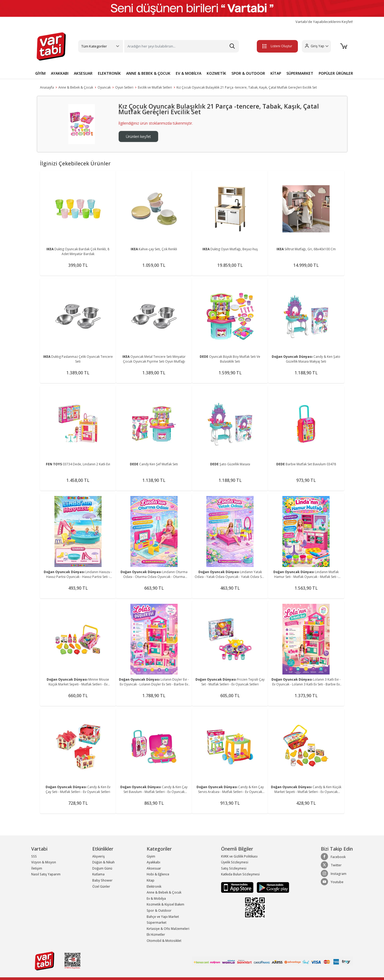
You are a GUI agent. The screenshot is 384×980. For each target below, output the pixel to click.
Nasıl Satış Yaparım (46, 874)
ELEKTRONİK (109, 73)
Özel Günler (101, 886)
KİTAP (276, 73)
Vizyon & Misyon (44, 862)
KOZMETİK (216, 73)
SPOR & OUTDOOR (248, 73)
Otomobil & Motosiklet (164, 941)
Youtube (332, 882)
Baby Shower (102, 880)
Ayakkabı (153, 862)
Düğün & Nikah (103, 862)
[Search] (182, 46)
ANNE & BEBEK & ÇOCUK (148, 73)
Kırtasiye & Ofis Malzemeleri (168, 929)
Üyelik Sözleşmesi (235, 862)
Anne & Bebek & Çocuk (76, 87)
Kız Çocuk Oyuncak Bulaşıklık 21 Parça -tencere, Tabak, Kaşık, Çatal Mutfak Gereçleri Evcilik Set (247, 87)
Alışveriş (99, 856)
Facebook (333, 857)
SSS (34, 856)
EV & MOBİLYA (189, 73)
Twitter (331, 865)
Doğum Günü (102, 868)
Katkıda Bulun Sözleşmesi (240, 874)
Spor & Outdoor (159, 910)
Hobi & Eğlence (158, 874)
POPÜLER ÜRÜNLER (336, 73)
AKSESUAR (83, 73)
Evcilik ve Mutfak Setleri (155, 87)
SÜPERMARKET (300, 73)
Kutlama (98, 874)
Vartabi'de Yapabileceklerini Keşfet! (324, 22)
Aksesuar (154, 868)
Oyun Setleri (124, 87)
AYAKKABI (60, 73)
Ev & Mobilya (156, 898)
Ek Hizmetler (156, 935)
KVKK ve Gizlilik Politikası (239, 856)
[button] (316, 46)
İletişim (37, 868)
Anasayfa (47, 87)
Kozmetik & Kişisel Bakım (165, 904)
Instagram (334, 874)
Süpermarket (157, 923)
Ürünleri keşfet (138, 136)
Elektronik (154, 886)
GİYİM (40, 73)
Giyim (151, 856)
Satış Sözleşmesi (234, 868)
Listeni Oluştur (277, 46)
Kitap (151, 880)
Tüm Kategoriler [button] (94, 46)
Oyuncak (104, 87)
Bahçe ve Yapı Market (163, 917)
